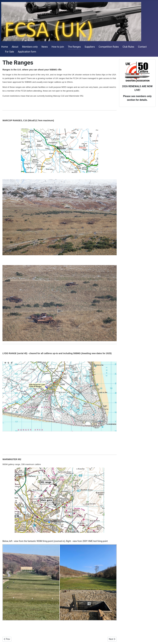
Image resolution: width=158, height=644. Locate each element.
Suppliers (90, 47)
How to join (58, 47)
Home (5, 47)
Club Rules (128, 47)
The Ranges (74, 47)
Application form (27, 52)
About (15, 47)
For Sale (10, 52)
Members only (30, 47)
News (45, 47)
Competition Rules (109, 47)
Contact (142, 47)
